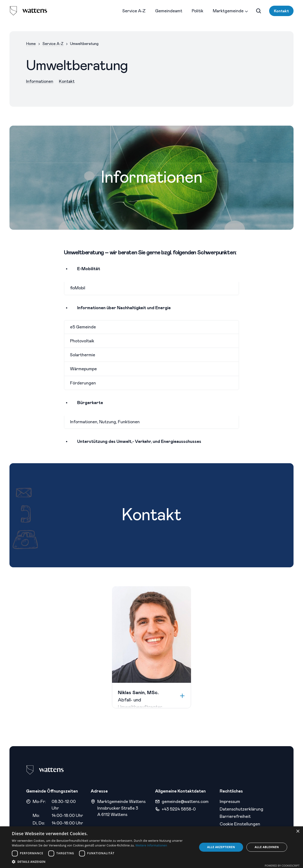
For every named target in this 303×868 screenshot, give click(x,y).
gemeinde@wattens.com (185, 801)
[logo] (28, 11)
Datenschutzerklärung (241, 809)
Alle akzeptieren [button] (221, 847)
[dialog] (151, 847)
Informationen (40, 81)
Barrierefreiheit (235, 816)
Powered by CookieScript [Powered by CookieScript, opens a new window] (282, 866)
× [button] (298, 831)
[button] (102, 862)
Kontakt (281, 11)
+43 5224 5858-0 (179, 809)
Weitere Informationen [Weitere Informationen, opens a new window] (151, 845)
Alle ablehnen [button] (267, 847)
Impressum (230, 801)
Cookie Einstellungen (240, 824)
